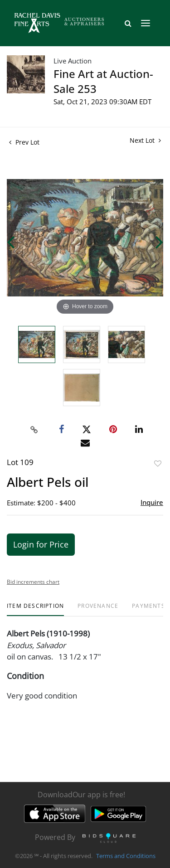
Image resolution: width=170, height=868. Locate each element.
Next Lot (145, 140)
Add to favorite (158, 463)
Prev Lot (24, 142)
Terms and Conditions (126, 856)
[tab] (35, 609)
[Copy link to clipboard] (34, 430)
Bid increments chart (33, 582)
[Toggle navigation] (146, 23)
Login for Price (41, 544)
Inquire (152, 502)
